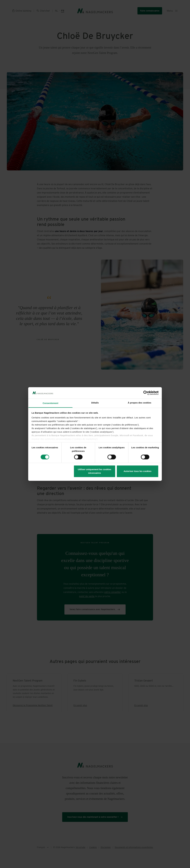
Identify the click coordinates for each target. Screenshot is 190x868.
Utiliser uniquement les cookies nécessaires (94, 471)
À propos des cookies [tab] (140, 403)
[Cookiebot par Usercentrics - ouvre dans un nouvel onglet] (146, 393)
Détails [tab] (95, 403)
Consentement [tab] (50, 403)
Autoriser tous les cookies (138, 471)
